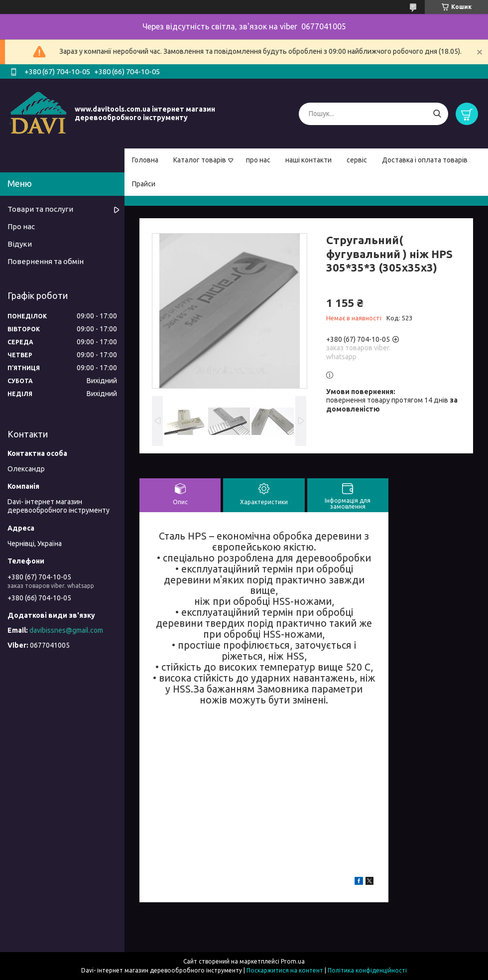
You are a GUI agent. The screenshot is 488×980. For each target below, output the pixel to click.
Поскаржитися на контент (285, 970)
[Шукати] (437, 114)
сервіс (357, 160)
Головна (145, 160)
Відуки (20, 244)
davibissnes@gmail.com (66, 630)
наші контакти (308, 160)
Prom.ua (293, 961)
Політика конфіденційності (367, 970)
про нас (258, 160)
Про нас (21, 226)
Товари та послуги (40, 209)
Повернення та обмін (46, 261)
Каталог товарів (200, 160)
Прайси (144, 184)
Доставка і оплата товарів (425, 160)
